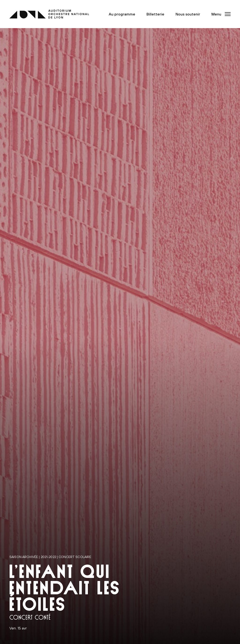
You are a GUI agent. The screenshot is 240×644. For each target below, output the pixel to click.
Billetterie (155, 14)
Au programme (122, 14)
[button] (220, 14)
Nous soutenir (188, 14)
